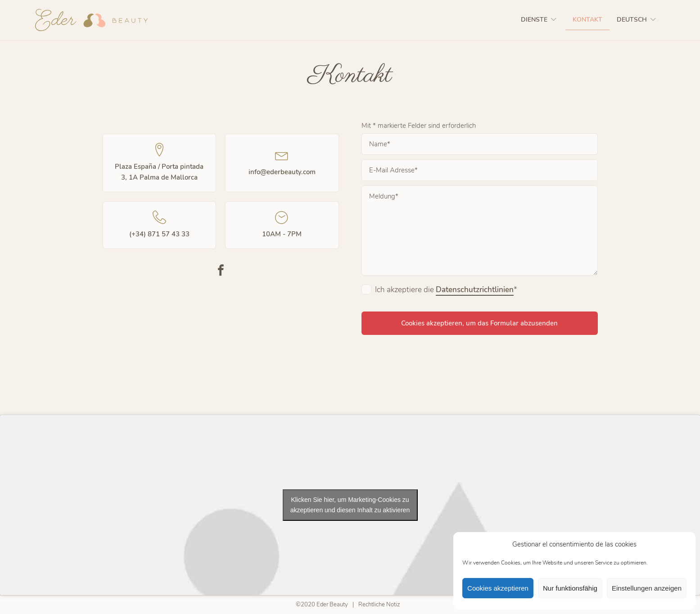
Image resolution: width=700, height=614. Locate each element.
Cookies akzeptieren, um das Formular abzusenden (479, 323)
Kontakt (587, 20)
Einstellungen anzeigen (647, 588)
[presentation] (430, 357)
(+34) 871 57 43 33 (159, 225)
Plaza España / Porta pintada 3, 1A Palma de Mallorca (159, 163)
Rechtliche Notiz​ (379, 605)
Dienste (540, 20)
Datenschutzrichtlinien (475, 290)
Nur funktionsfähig (570, 588)
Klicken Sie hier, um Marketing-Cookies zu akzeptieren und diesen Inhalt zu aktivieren (350, 505)
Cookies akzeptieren (498, 588)
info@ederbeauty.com (282, 163)
